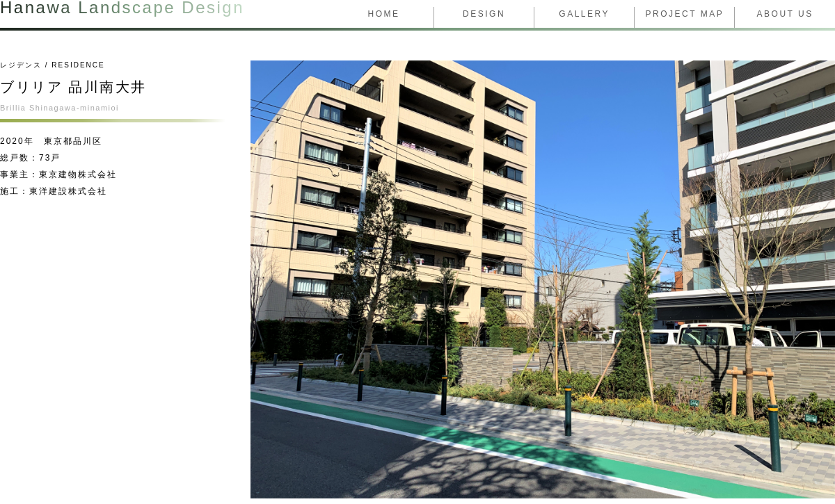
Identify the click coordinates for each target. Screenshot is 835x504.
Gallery (584, 14)
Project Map (685, 14)
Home (384, 14)
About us (785, 14)
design (484, 14)
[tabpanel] (543, 279)
